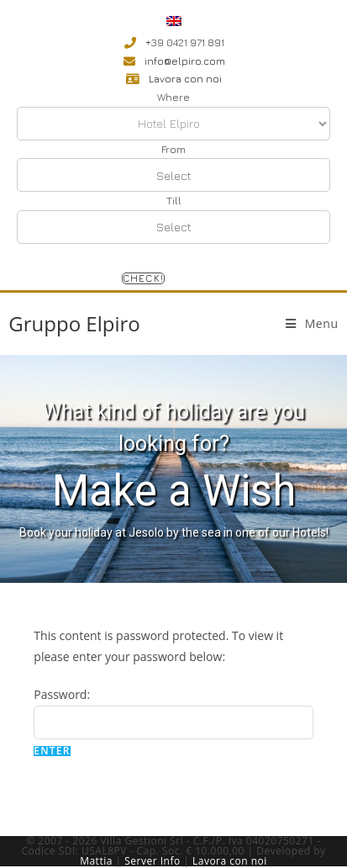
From (173, 149)
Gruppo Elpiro (74, 323)
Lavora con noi (230, 861)
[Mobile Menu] (312, 324)
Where (173, 97)
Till (174, 201)
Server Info (152, 861)
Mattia (96, 861)
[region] (173, 469)
